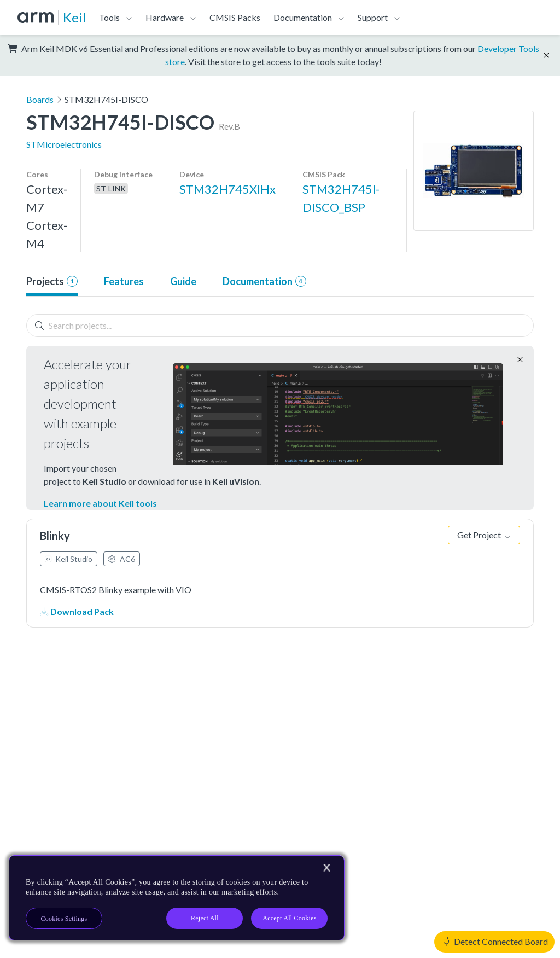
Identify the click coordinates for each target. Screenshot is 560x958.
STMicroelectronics (64, 144)
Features (124, 281)
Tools (109, 17)
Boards (40, 99)
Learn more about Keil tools (100, 503)
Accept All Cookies (289, 918)
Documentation (303, 17)
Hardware (165, 17)
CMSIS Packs (235, 17)
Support (373, 17)
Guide (183, 281)
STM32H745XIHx (227, 189)
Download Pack (77, 611)
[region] (177, 898)
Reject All (205, 918)
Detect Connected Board (495, 941)
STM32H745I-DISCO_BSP (341, 198)
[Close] (326, 868)
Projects (52, 281)
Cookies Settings (64, 919)
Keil (74, 17)
